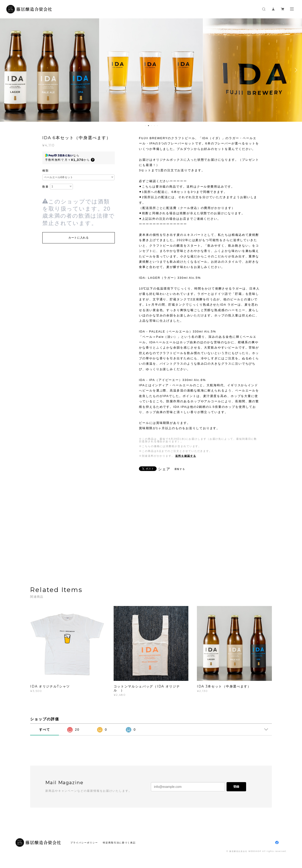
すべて (45, 730)
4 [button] (154, 126)
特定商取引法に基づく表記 (119, 843)
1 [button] (145, 126)
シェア (164, 469)
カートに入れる (79, 238)
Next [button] (295, 70)
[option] (151, 70)
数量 (46, 187)
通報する (180, 469)
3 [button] (151, 126)
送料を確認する (186, 456)
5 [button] (157, 126)
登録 (236, 787)
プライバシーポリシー (84, 843)
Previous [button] (7, 70)
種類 (46, 171)
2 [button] (148, 126)
